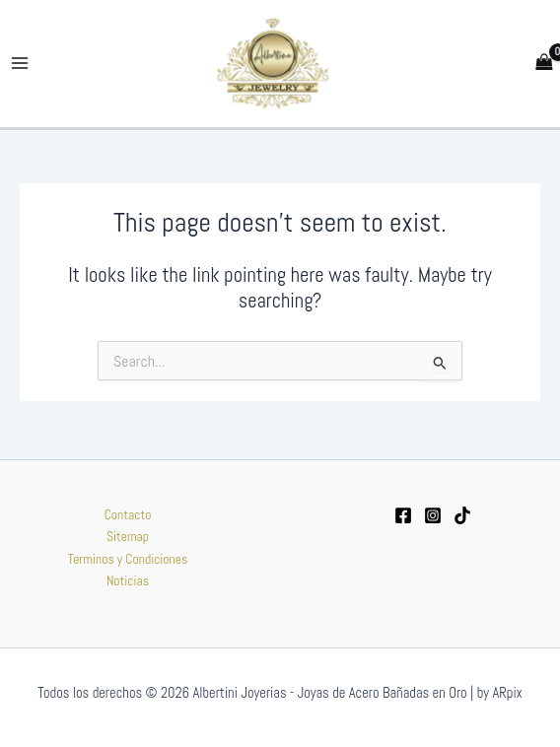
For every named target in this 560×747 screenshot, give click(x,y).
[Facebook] (403, 515)
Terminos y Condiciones (128, 559)
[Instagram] (433, 515)
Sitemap (128, 537)
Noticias (128, 581)
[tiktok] (462, 515)
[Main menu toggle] (20, 66)
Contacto (128, 515)
